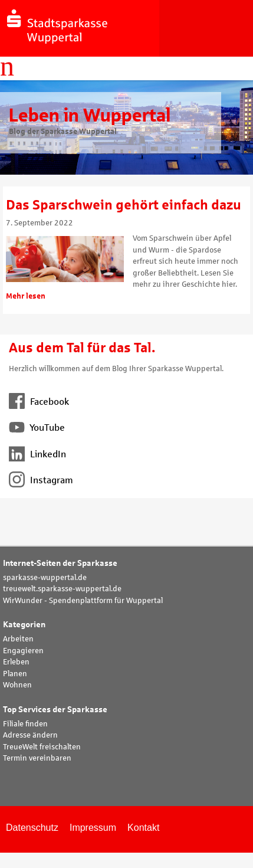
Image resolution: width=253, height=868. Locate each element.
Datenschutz (32, 828)
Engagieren (23, 651)
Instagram (41, 480)
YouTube (37, 428)
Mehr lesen (26, 296)
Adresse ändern (30, 735)
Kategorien (24, 625)
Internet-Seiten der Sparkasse (60, 563)
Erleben (16, 662)
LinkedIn (37, 454)
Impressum (93, 828)
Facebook (39, 402)
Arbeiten (18, 639)
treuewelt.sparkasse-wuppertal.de (62, 589)
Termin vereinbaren (37, 758)
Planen (15, 674)
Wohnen (17, 685)
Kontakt (143, 828)
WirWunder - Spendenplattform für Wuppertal (83, 601)
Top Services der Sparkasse (55, 710)
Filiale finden (25, 724)
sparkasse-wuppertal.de (45, 578)
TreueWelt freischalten (42, 747)
